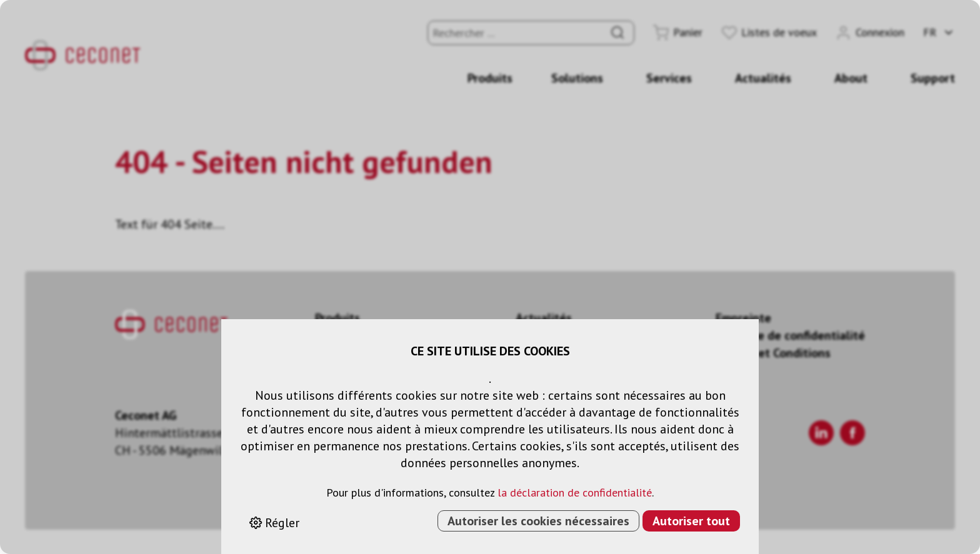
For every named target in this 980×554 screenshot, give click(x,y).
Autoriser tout (691, 521)
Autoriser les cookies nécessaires (538, 521)
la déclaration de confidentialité (575, 492)
